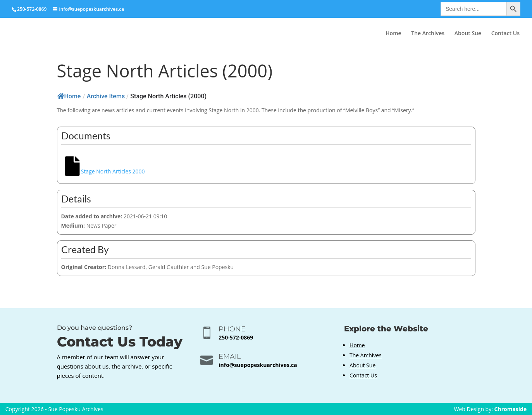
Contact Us (505, 34)
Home (393, 34)
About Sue (468, 34)
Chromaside (511, 409)
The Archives (428, 34)
